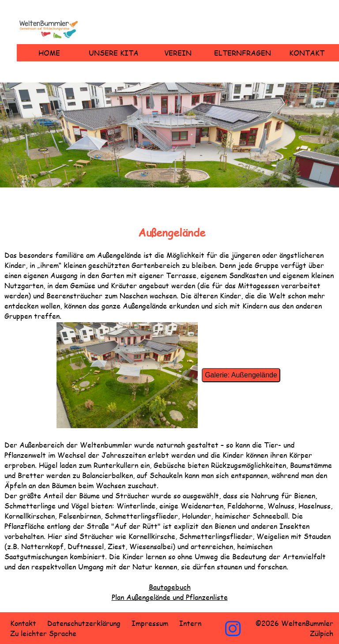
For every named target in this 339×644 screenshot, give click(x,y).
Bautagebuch (170, 587)
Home (49, 53)
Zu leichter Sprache (43, 633)
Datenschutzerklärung (84, 623)
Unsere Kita (114, 53)
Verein (178, 53)
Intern (190, 623)
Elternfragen (243, 53)
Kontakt (307, 53)
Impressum (150, 623)
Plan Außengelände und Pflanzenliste (170, 597)
